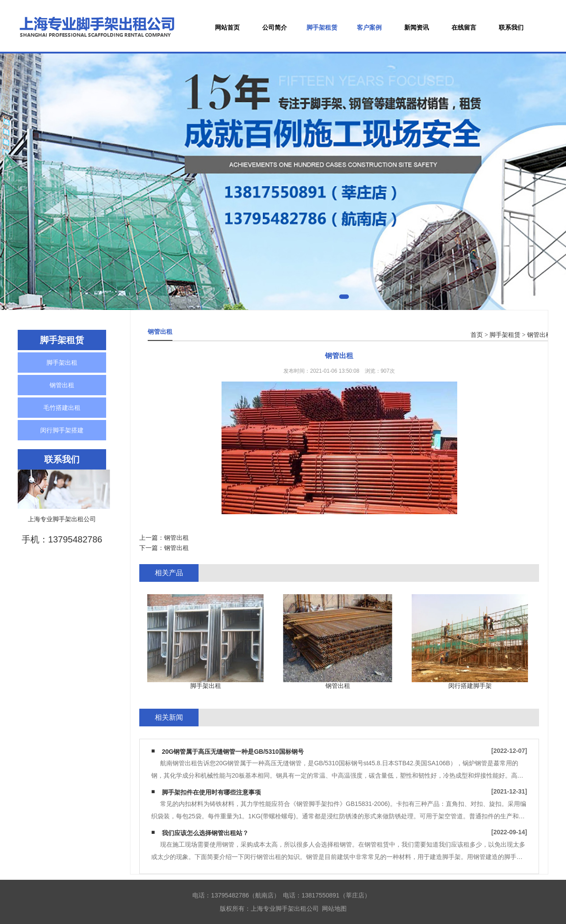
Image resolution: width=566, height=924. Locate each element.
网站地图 (334, 909)
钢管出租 (62, 385)
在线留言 (464, 27)
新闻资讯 (417, 27)
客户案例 (369, 27)
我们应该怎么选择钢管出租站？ (205, 833)
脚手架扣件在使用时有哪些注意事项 (211, 792)
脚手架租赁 (322, 27)
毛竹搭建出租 (62, 408)
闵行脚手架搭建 (62, 430)
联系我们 (511, 27)
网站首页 (227, 27)
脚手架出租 (62, 363)
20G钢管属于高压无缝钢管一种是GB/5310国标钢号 (233, 752)
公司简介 (275, 27)
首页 (477, 335)
